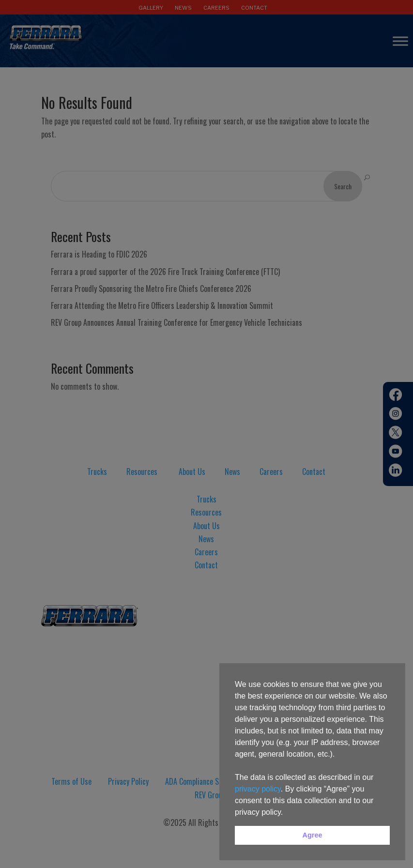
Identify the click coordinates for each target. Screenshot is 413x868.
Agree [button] (313, 835)
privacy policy (258, 789)
